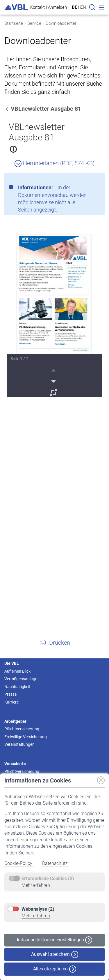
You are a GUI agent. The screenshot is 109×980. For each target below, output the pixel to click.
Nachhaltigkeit (17, 687)
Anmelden (57, 7)
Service (34, 23)
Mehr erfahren (36, 885)
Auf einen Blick (17, 671)
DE (74, 7)
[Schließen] (84, 180)
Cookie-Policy (19, 863)
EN (83, 7)
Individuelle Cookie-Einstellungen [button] (54, 940)
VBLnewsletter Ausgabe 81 (37, 132)
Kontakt (37, 7)
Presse (10, 694)
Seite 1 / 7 (19, 359)
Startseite (14, 23)
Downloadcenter (61, 23)
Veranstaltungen (19, 744)
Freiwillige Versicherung (26, 737)
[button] (54, 642)
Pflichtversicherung (22, 729)
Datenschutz (55, 863)
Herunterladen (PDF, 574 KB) (55, 163)
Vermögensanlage (21, 679)
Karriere (11, 702)
